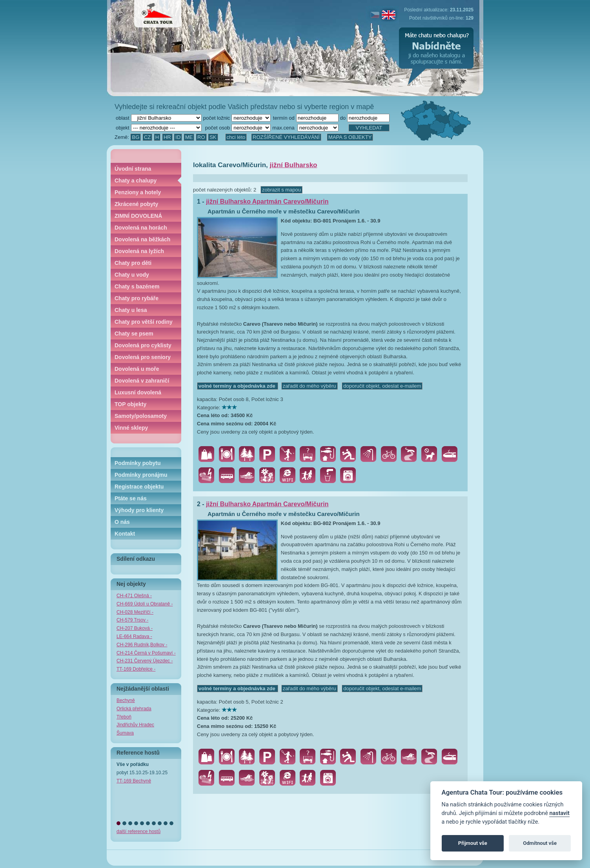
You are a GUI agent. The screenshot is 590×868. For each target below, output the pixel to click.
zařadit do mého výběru (310, 386)
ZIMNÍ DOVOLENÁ (138, 216)
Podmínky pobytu (137, 463)
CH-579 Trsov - (132, 620)
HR (167, 137)
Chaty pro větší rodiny (144, 322)
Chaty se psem (134, 334)
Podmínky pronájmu (141, 475)
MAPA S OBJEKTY (350, 137)
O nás (122, 522)
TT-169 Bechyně (134, 781)
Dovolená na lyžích (139, 251)
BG (136, 137)
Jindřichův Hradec (135, 725)
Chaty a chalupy (136, 181)
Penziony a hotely (138, 192)
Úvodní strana (133, 169)
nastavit (559, 813)
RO (201, 137)
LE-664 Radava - (134, 636)
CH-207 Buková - (135, 628)
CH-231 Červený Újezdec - (145, 661)
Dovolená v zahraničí (142, 381)
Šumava (125, 733)
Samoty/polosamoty (141, 416)
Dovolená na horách (141, 228)
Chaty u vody (132, 275)
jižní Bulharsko (294, 165)
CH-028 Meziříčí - (135, 612)
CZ (147, 137)
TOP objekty (130, 404)
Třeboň (124, 717)
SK (213, 137)
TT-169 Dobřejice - (136, 669)
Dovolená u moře (137, 369)
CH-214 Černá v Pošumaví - (146, 653)
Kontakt (125, 534)
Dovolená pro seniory (143, 357)
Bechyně (126, 700)
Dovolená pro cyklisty (143, 345)
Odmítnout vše (540, 843)
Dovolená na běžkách (142, 239)
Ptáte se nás (131, 498)
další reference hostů (138, 832)
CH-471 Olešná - (134, 596)
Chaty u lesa (131, 310)
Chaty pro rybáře (137, 298)
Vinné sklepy (131, 428)
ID (178, 137)
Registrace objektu (139, 487)
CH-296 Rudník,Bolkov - (142, 645)
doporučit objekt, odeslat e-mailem (382, 386)
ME (189, 137)
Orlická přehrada (134, 709)
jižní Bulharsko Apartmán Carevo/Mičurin (267, 201)
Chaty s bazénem (137, 286)
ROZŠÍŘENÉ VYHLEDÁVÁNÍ (286, 137)
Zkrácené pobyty (136, 204)
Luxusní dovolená (138, 392)
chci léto (236, 137)
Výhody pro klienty (139, 510)
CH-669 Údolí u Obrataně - (145, 604)
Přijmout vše (473, 843)
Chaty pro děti (133, 263)
